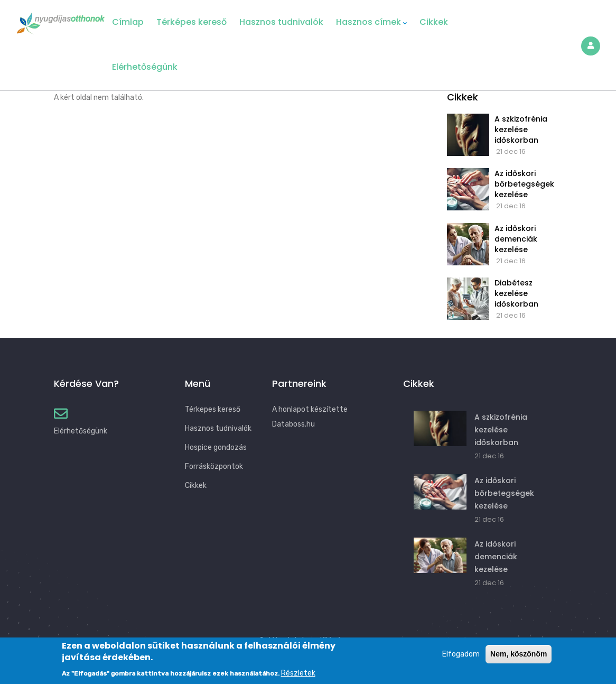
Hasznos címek (371, 22)
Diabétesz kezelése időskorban (516, 293)
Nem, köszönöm (519, 659)
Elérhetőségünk (145, 67)
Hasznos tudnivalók (281, 22)
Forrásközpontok (214, 466)
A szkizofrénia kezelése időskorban (521, 130)
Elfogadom (461, 659)
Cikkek (434, 22)
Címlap (128, 22)
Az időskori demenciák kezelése (516, 239)
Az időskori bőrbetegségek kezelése (524, 184)
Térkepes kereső (213, 409)
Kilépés (332, 640)
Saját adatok (283, 640)
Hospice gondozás (216, 447)
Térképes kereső (192, 22)
